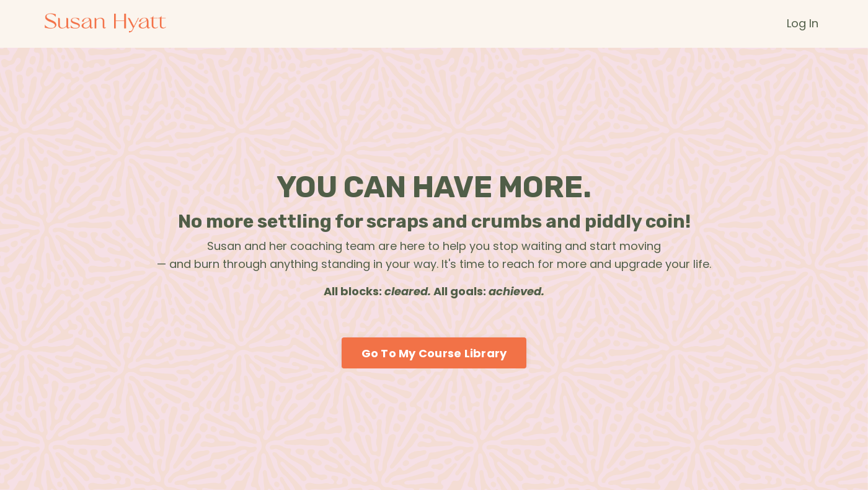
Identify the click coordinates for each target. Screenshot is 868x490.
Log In (803, 23)
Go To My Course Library (434, 353)
